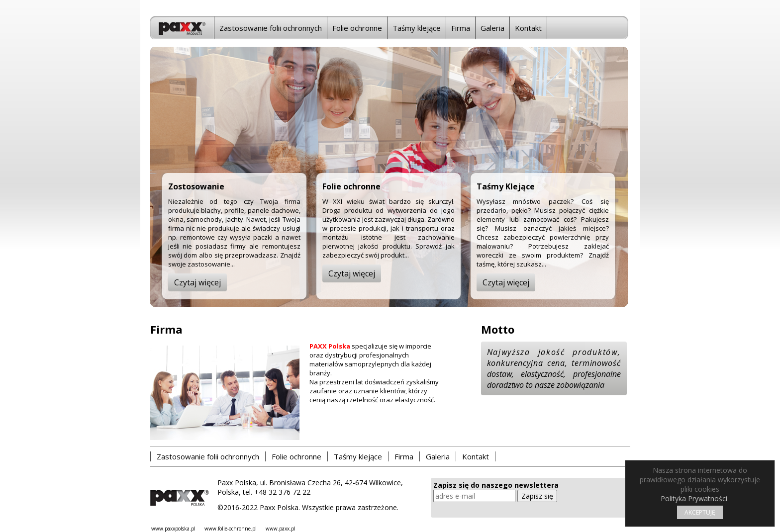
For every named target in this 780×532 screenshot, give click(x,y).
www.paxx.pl (281, 529)
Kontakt (528, 28)
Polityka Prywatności (694, 498)
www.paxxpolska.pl (173, 529)
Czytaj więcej (197, 282)
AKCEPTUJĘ (700, 512)
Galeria (492, 28)
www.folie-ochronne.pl (231, 529)
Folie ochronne (357, 28)
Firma (461, 28)
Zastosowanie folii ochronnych (271, 28)
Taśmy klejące (417, 28)
